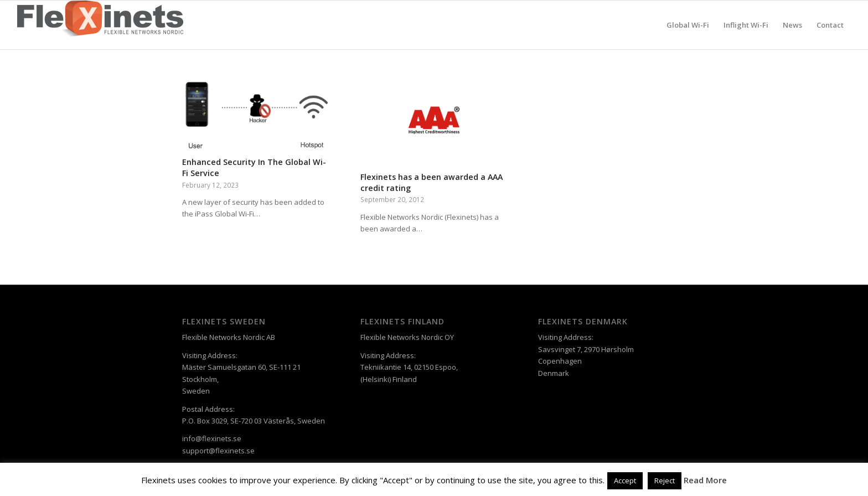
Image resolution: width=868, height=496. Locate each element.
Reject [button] (665, 480)
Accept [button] (625, 480)
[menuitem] (688, 25)
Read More (705, 480)
